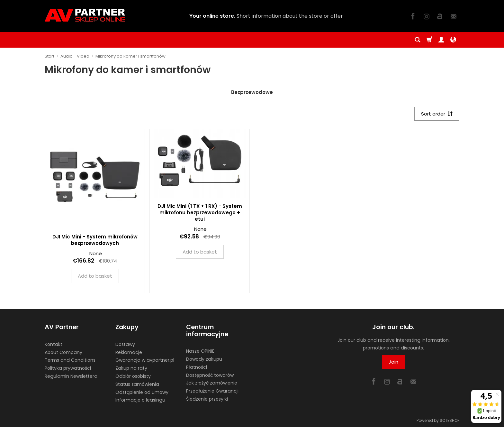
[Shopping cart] (429, 40)
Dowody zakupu (204, 359)
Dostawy (125, 344)
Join (393, 362)
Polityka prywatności (68, 368)
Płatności (197, 367)
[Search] (418, 40)
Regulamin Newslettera (71, 376)
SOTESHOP (450, 420)
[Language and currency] (453, 40)
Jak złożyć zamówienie (212, 383)
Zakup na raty (131, 368)
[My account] (441, 40)
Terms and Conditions (70, 360)
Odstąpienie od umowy (142, 392)
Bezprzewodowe (252, 92)
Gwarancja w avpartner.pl (145, 360)
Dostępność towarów (210, 375)
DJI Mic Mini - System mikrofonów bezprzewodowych (95, 240)
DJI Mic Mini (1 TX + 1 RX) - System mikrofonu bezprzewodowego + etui (200, 213)
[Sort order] (437, 114)
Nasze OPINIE (200, 351)
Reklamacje (129, 352)
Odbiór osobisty (133, 376)
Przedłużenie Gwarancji (212, 391)
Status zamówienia (137, 384)
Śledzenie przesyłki (207, 399)
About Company (63, 352)
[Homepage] (85, 15)
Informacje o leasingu (140, 400)
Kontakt (54, 344)
